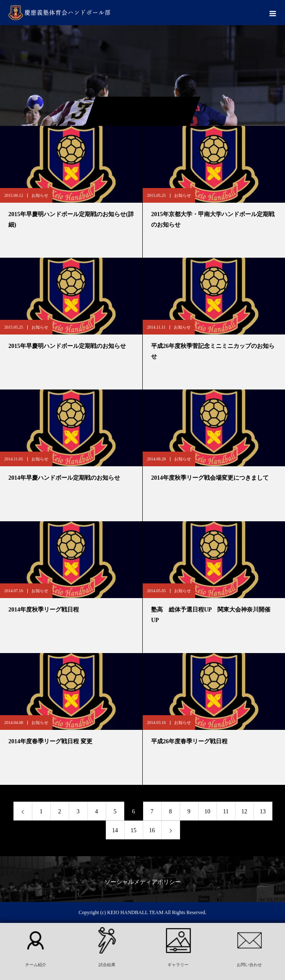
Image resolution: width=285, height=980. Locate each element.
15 (133, 830)
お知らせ (40, 195)
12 (244, 811)
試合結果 (107, 965)
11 (226, 811)
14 (115, 830)
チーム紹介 (36, 965)
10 (207, 811)
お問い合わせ (249, 965)
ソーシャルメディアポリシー (143, 882)
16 (152, 830)
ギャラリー (178, 965)
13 (263, 811)
